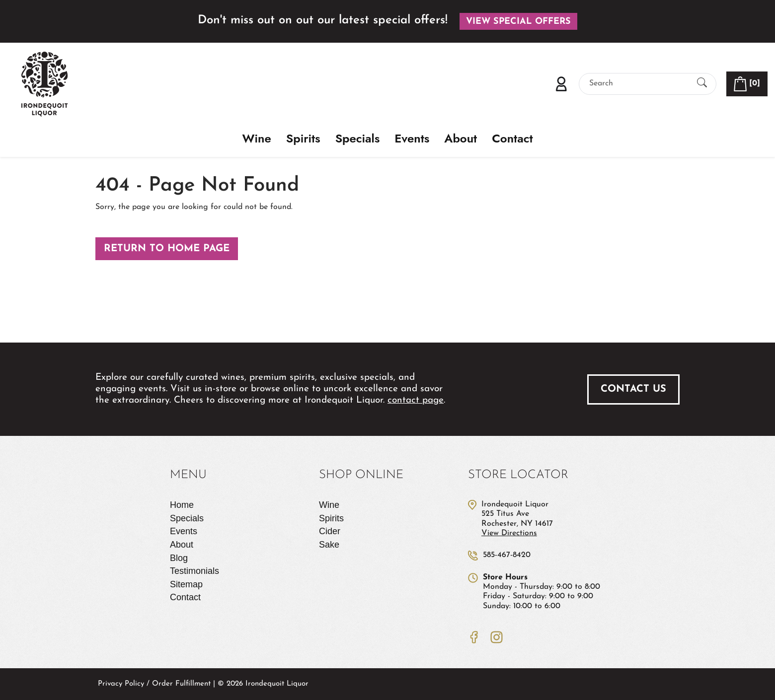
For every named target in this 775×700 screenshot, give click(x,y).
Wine (257, 139)
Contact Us (633, 389)
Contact (512, 139)
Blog (179, 558)
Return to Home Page (167, 249)
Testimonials (194, 571)
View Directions (509, 533)
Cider (330, 531)
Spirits (303, 139)
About (461, 139)
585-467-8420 (507, 555)
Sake (329, 545)
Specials (358, 139)
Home (182, 505)
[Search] (639, 84)
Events (412, 139)
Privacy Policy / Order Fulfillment (154, 684)
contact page (416, 400)
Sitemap (186, 584)
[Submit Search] (702, 84)
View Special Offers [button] (518, 22)
